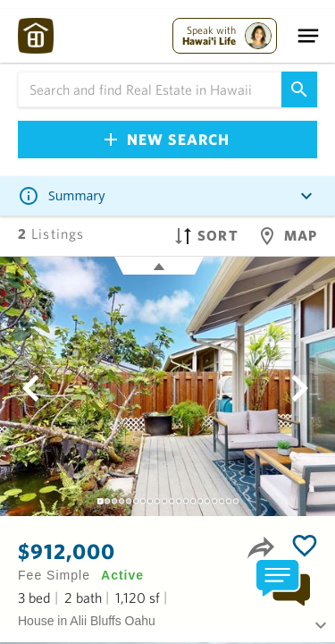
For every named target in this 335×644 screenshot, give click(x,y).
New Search (167, 139)
